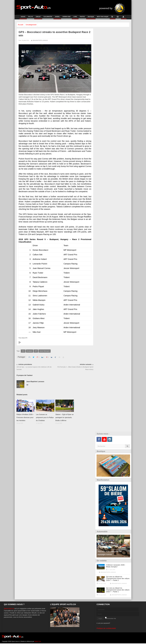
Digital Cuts (38, 641)
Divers (57, 18)
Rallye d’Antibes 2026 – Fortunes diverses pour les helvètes (25, 417)
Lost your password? (104, 623)
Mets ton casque (103, 18)
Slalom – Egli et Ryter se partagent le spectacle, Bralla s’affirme (64, 417)
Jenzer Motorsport (45, 351)
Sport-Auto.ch (9, 609)
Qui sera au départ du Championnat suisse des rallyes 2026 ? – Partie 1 (118, 590)
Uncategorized (33, 25)
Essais (23, 18)
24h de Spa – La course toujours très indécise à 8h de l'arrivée (36, 367)
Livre (75, 18)
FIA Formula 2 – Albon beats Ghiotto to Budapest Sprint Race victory (74, 367)
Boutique (91, 18)
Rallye (31, 18)
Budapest (30, 351)
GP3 (36, 351)
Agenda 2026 (66, 18)
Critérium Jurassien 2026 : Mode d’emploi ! (116, 566)
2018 (23, 351)
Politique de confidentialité (106, 628)
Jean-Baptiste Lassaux (40, 40)
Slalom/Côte (48, 18)
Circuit (38, 18)
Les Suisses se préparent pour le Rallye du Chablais (45, 417)
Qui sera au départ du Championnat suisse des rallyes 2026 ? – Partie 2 (118, 579)
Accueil (21, 25)
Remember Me (111, 619)
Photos (82, 18)
